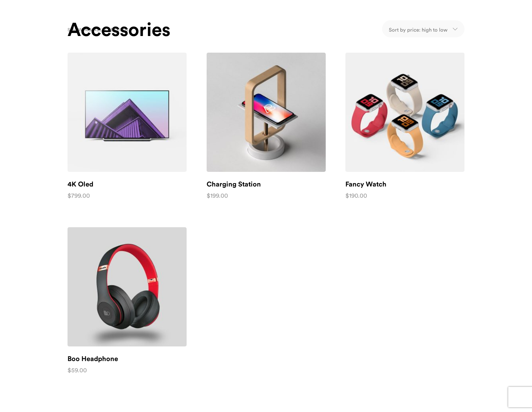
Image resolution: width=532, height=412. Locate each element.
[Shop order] (418, 29)
